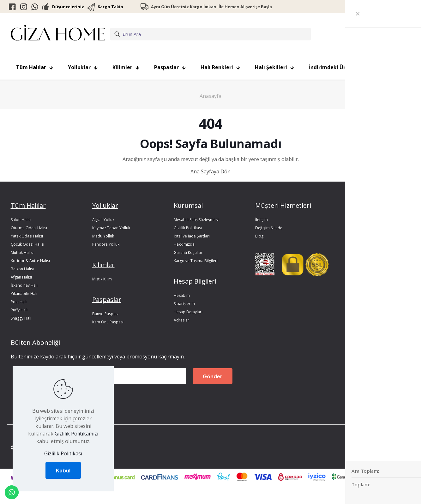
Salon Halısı (21, 220)
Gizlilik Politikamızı (76, 434)
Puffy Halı (19, 310)
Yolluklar (105, 205)
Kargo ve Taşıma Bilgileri (196, 261)
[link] (265, 264)
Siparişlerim (184, 304)
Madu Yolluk (103, 236)
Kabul (63, 470)
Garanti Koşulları (189, 252)
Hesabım (182, 295)
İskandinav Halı (24, 285)
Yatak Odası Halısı (27, 236)
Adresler (181, 320)
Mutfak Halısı (22, 252)
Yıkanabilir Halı (24, 294)
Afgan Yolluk (103, 220)
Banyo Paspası (105, 314)
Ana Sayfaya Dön (210, 171)
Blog (259, 236)
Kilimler (103, 265)
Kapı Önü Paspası (108, 322)
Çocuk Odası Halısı (27, 244)
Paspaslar (107, 300)
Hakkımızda (184, 244)
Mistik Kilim (102, 279)
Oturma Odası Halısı (29, 228)
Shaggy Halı (21, 318)
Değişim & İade (269, 228)
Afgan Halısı (21, 277)
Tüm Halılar (28, 205)
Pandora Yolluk (106, 244)
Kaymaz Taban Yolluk (111, 228)
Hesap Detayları (188, 312)
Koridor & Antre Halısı (30, 261)
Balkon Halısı (22, 269)
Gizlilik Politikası (188, 228)
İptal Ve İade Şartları (192, 236)
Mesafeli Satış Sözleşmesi (196, 220)
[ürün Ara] (210, 34)
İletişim (262, 220)
